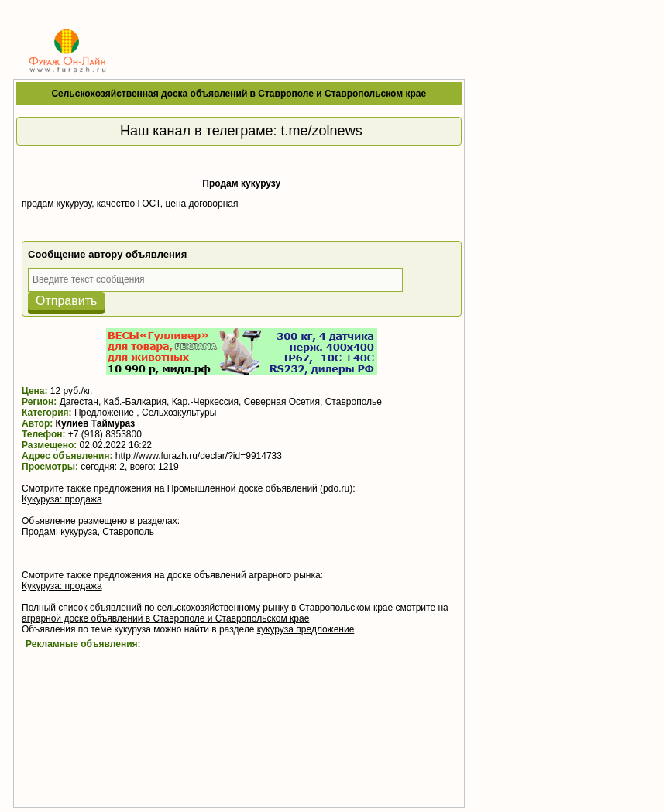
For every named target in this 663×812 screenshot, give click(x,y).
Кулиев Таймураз (96, 423)
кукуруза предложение (306, 629)
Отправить (66, 301)
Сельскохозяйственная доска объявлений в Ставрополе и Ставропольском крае (239, 94)
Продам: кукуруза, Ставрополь (88, 532)
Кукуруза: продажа (62, 499)
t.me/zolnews (322, 131)
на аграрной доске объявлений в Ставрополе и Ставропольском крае (235, 613)
